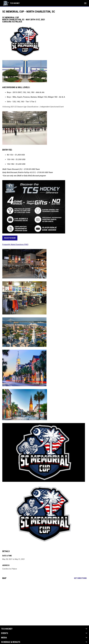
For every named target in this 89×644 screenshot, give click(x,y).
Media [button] (4, 638)
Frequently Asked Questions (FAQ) (15, 244)
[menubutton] (85, 3)
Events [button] (5, 633)
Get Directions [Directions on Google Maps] (80, 578)
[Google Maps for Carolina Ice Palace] (44, 599)
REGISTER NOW (10, 238)
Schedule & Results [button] (11, 642)
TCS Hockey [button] (7, 629)
